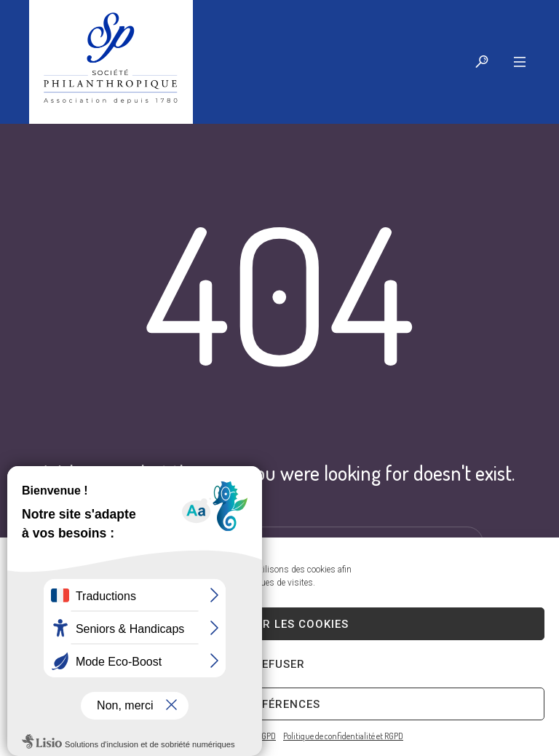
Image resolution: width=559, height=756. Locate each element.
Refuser (279, 664)
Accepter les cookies (279, 624)
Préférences (280, 704)
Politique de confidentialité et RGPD (343, 736)
